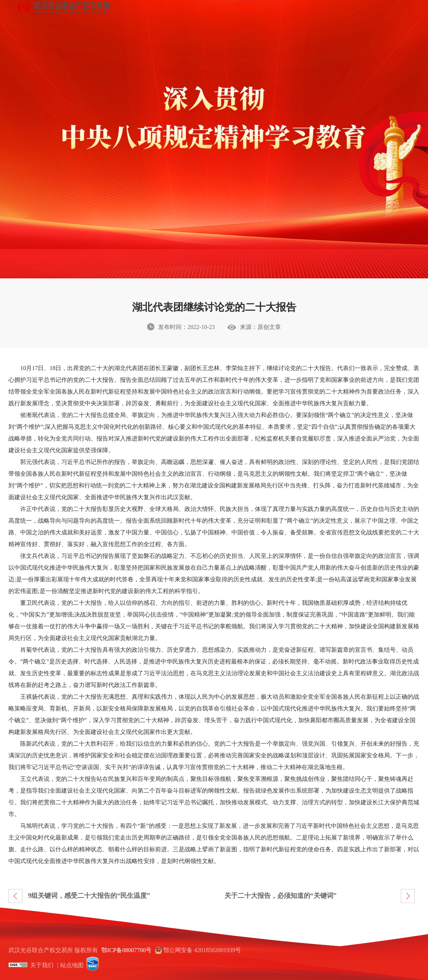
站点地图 (72, 965)
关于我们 (42, 965)
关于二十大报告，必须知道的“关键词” (281, 896)
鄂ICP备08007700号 (126, 950)
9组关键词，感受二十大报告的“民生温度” (89, 896)
